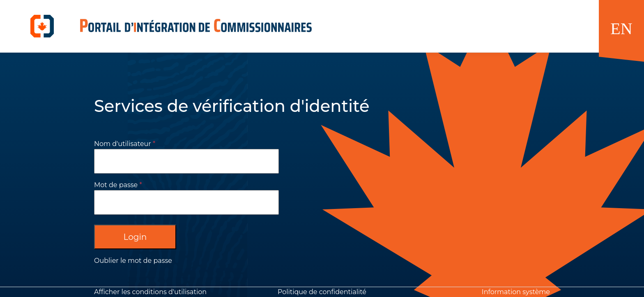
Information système (516, 292)
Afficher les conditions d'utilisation (150, 292)
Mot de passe (116, 185)
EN (621, 29)
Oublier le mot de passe (133, 261)
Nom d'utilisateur (123, 144)
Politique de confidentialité (322, 292)
